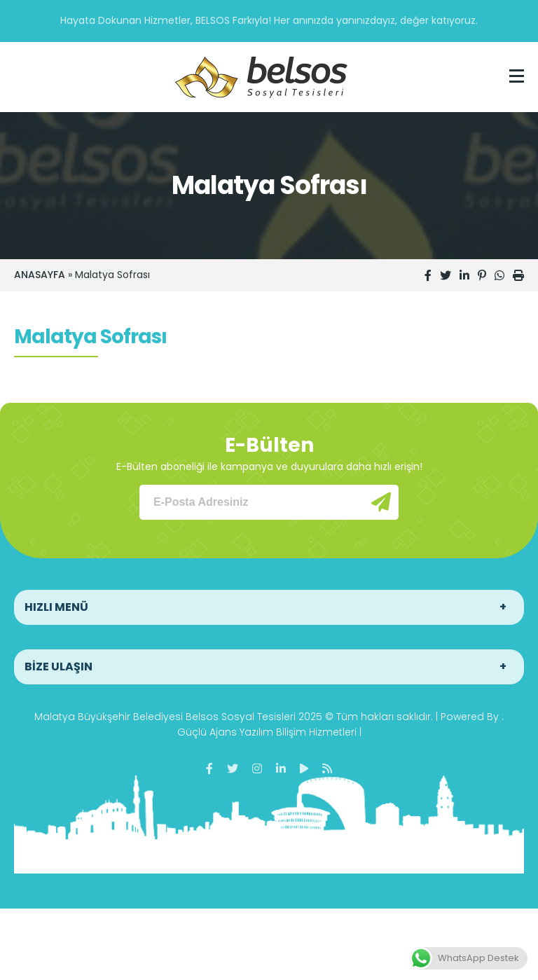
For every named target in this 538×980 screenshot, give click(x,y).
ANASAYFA (40, 275)
